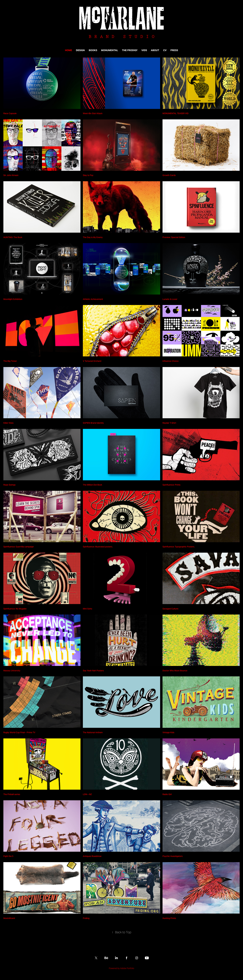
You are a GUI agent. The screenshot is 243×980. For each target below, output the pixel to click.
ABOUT (155, 50)
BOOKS (93, 50)
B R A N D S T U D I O (122, 37)
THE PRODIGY (130, 50)
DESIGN (80, 50)
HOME (69, 50)
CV (165, 50)
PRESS (174, 50)
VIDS (144, 50)
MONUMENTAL (110, 50)
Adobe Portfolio (127, 968)
